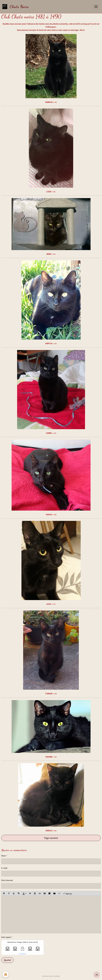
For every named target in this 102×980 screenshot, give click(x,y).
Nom (4, 856)
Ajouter (7, 960)
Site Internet (7, 880)
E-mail (4, 868)
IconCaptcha (22, 954)
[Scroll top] (97, 975)
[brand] (16, 7)
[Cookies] (6, 975)
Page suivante (51, 838)
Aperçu (67, 893)
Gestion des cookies (51, 976)
